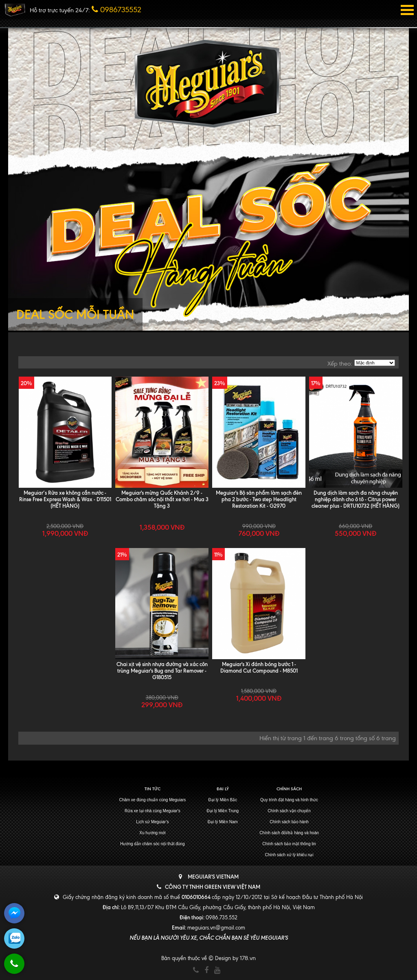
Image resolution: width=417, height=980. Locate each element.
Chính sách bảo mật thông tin (289, 844)
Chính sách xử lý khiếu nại (289, 855)
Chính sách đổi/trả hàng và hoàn (289, 833)
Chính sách (289, 789)
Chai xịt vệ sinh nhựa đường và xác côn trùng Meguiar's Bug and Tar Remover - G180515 (162, 671)
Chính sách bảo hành (289, 822)
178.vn (248, 958)
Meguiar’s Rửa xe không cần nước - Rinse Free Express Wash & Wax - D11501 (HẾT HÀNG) (65, 499)
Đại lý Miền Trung (223, 811)
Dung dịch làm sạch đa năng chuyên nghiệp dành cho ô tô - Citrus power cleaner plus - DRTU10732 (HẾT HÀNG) (356, 499)
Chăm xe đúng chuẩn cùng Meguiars (152, 800)
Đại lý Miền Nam (223, 822)
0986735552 (116, 10)
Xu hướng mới (152, 833)
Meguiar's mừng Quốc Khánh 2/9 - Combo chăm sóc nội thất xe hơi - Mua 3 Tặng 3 (162, 499)
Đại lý (223, 789)
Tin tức (153, 789)
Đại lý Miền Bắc (223, 800)
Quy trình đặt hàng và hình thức (289, 800)
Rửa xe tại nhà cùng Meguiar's (153, 811)
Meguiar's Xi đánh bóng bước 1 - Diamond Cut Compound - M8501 (259, 667)
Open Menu (407, 10)
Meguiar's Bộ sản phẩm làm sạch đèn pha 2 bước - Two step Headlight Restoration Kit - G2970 (259, 499)
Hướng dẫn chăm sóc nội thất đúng (152, 844)
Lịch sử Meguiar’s (152, 822)
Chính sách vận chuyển (289, 811)
